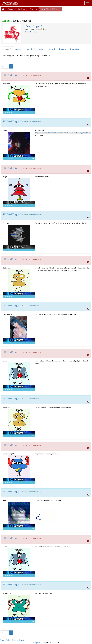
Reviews (19, 48)
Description (74, 48)
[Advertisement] (21, 14)
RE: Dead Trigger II (12, 74)
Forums (11, 9)
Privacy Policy (5, 640)
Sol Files (31, 48)
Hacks (8, 48)
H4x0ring (22, 9)
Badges (63, 48)
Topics (52, 48)
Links (42, 48)
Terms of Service (18, 640)
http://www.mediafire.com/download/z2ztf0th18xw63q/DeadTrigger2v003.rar (63, 132)
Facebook (33, 9)
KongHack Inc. (38, 642)
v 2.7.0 (51, 642)
